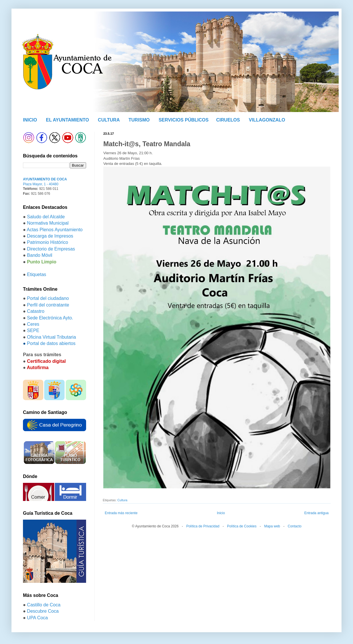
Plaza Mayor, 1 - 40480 (41, 184)
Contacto (294, 526)
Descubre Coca (43, 611)
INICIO (30, 120)
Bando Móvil (40, 255)
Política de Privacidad (203, 526)
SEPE (33, 330)
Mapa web (272, 526)
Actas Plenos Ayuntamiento (55, 230)
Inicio (221, 513)
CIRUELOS (228, 120)
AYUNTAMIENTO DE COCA (45, 179)
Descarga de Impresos (50, 236)
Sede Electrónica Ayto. (50, 318)
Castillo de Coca (44, 605)
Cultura (122, 500)
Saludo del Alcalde (46, 217)
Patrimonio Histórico (47, 242)
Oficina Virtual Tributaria (51, 337)
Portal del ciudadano (48, 298)
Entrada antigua (316, 513)
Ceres (33, 324)
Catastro (36, 311)
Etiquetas (37, 274)
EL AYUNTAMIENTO (67, 120)
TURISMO (139, 120)
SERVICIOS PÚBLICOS (184, 120)
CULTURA (109, 120)
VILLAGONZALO (267, 120)
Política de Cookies (242, 526)
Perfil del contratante (48, 305)
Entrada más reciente (121, 513)
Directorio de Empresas (51, 249)
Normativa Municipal (48, 223)
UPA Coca (37, 618)
